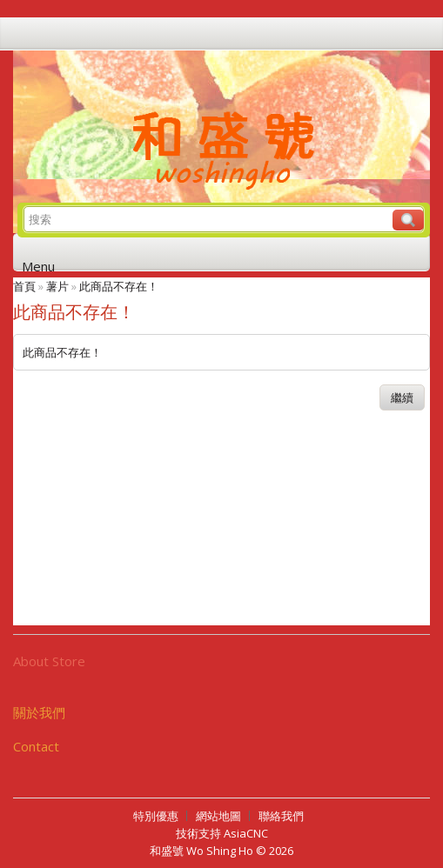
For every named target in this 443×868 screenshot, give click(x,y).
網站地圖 (218, 816)
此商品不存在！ (119, 286)
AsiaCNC (246, 833)
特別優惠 (156, 816)
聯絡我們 (281, 816)
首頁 (24, 286)
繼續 (402, 397)
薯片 (57, 286)
